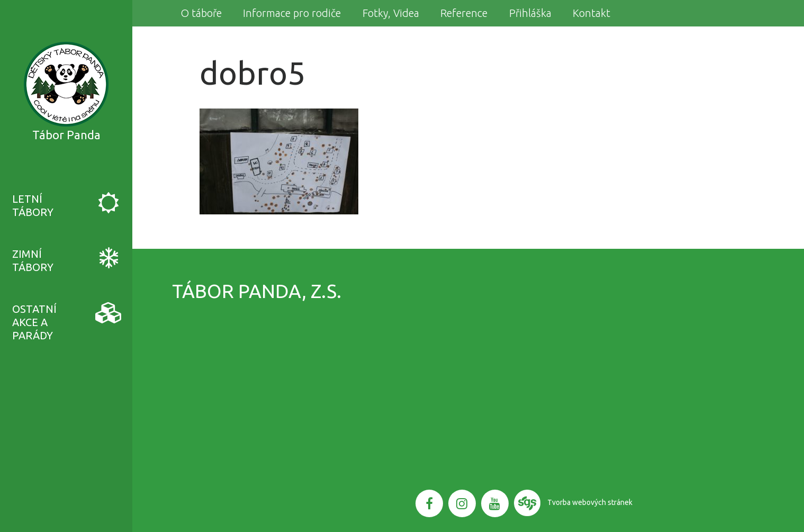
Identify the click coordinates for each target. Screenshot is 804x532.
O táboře (201, 13)
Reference (464, 13)
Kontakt (591, 13)
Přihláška (530, 13)
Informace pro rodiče (292, 13)
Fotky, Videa (391, 13)
